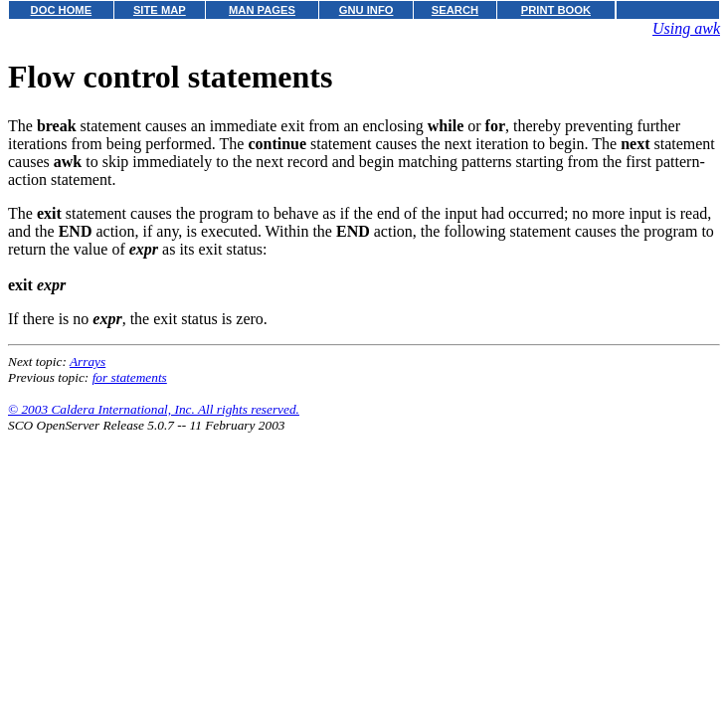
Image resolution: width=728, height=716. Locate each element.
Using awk (686, 28)
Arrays (88, 361)
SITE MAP (160, 10)
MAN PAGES (262, 10)
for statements (130, 377)
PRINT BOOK (556, 10)
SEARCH (455, 10)
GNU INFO (366, 10)
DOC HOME (62, 10)
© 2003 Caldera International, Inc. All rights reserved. (154, 409)
